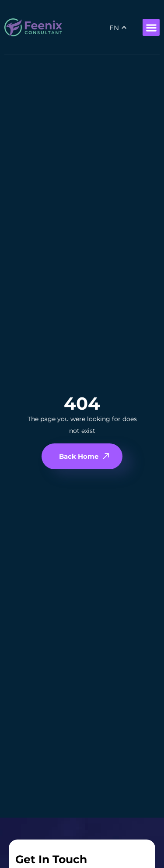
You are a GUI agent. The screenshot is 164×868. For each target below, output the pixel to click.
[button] (151, 27)
